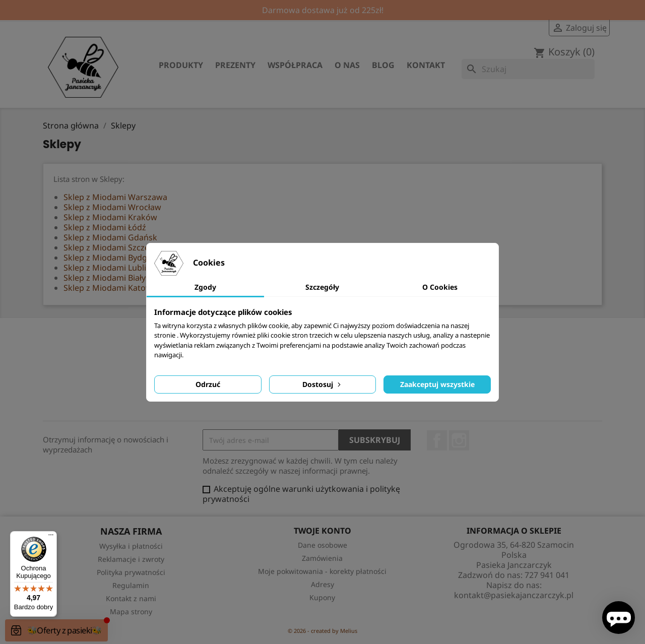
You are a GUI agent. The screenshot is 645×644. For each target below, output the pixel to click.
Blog (383, 65)
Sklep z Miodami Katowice (113, 288)
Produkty (181, 65)
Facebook (437, 440)
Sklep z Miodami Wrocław (112, 207)
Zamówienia (322, 558)
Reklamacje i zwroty (131, 559)
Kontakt (426, 65)
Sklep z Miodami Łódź (105, 227)
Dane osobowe (322, 545)
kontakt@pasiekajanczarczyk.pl (514, 595)
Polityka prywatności (131, 572)
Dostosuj (322, 384)
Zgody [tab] (205, 287)
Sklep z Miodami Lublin (107, 268)
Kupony (322, 597)
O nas (347, 65)
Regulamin (131, 585)
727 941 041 (547, 575)
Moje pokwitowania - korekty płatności (322, 571)
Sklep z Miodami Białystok (113, 278)
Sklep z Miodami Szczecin (112, 247)
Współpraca (295, 65)
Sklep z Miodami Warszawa (115, 197)
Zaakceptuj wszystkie (437, 384)
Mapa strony (131, 611)
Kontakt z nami (131, 598)
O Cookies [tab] (440, 287)
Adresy (322, 584)
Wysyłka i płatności (131, 546)
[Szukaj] (528, 69)
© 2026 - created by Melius (322, 631)
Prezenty (235, 65)
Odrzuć (208, 384)
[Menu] (51, 537)
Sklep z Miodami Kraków (110, 217)
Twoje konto (322, 531)
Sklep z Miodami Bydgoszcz (116, 257)
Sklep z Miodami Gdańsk (110, 237)
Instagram (459, 440)
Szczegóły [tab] (322, 287)
